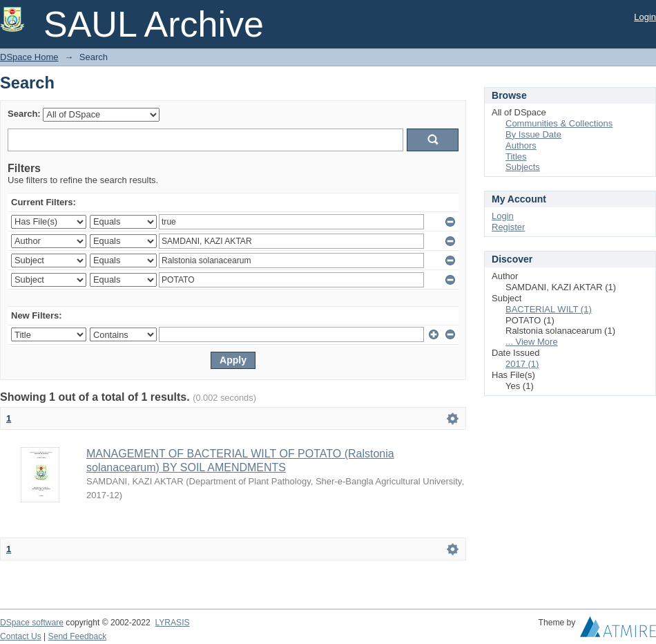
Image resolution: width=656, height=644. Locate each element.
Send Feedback (78, 636)
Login (645, 17)
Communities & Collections (559, 123)
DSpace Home (29, 57)
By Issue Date (533, 134)
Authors (521, 145)
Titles (516, 157)
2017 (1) (522, 364)
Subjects (523, 167)
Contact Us (21, 636)
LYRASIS (172, 623)
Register (508, 227)
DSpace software (32, 623)
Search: (24, 114)
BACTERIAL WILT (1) (549, 309)
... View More (532, 342)
